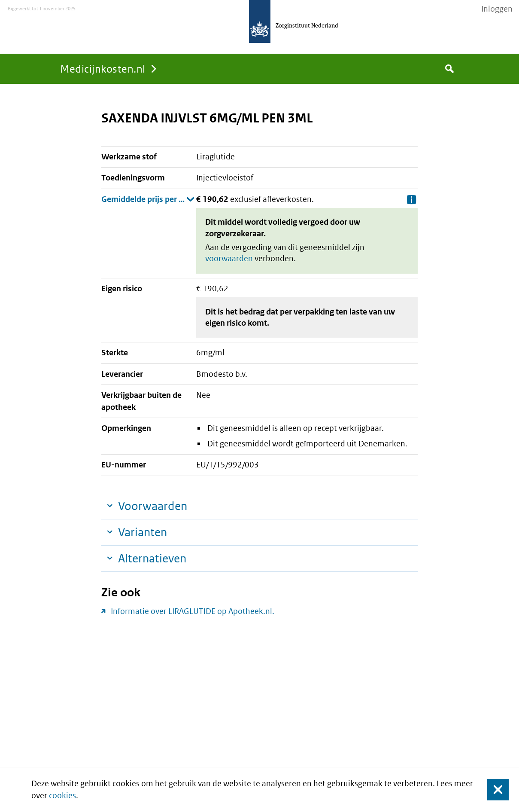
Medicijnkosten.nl (103, 69)
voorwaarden (229, 258)
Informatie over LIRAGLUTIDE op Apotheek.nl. (193, 611)
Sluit (491, 789)
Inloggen (497, 9)
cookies (62, 795)
